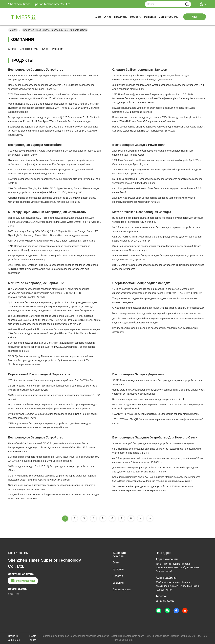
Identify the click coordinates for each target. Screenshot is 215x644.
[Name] (187, 4)
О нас (107, 17)
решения (150, 17)
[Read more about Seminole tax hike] (140, 518)
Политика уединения (14, 638)
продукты (121, 17)
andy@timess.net (23, 581)
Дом (98, 17)
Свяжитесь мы (169, 17)
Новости (136, 17)
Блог (45, 49)
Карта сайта (33, 638)
